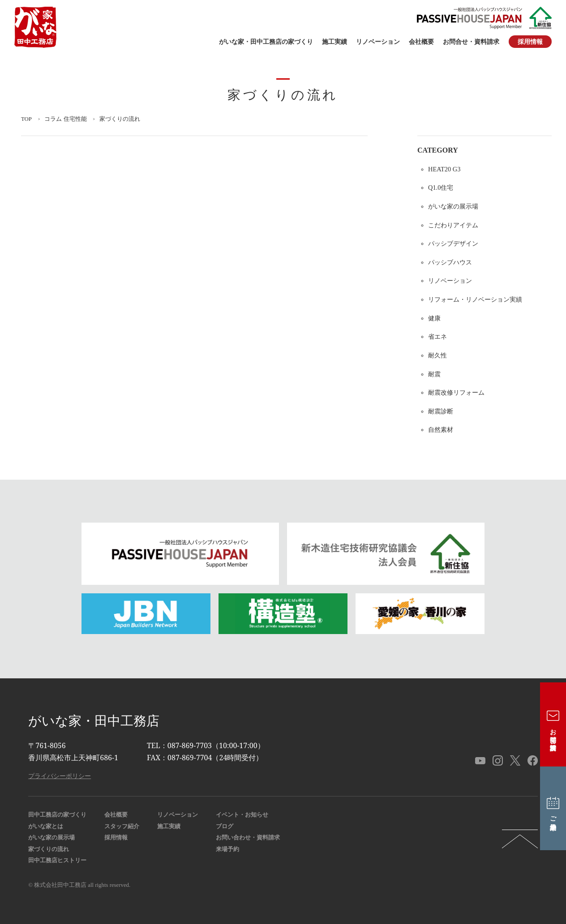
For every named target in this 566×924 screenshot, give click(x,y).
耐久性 (437, 355)
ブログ (225, 826)
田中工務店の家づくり (57, 815)
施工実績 (334, 42)
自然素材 (441, 430)
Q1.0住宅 (441, 187)
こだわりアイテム (453, 225)
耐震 (434, 374)
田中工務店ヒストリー (57, 860)
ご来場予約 (553, 808)
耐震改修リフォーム (456, 392)
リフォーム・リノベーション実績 (475, 299)
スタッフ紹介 (122, 826)
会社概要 (421, 42)
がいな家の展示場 (453, 206)
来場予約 (227, 849)
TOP (26, 119)
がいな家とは (46, 826)
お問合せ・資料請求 (471, 42)
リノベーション (378, 42)
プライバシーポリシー (60, 776)
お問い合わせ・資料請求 (248, 838)
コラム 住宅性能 (65, 119)
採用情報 (530, 42)
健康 (434, 318)
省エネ (437, 336)
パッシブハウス (450, 262)
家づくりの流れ (49, 849)
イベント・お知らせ (242, 815)
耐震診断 (441, 411)
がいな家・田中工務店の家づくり (266, 42)
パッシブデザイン (453, 243)
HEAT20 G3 (444, 169)
